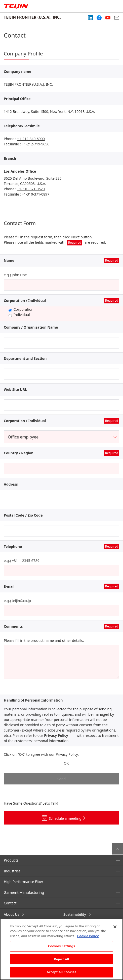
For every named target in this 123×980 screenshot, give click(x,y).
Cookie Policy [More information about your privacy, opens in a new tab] (88, 936)
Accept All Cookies (62, 972)
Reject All (62, 959)
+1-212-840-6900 (31, 139)
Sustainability (75, 914)
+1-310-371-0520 (31, 189)
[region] (61, 949)
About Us (11, 914)
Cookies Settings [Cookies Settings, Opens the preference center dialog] (61, 946)
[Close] (115, 927)
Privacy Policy (56, 735)
